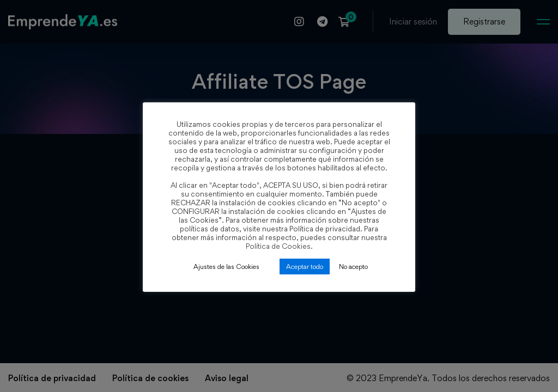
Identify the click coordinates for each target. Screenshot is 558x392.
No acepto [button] (353, 267)
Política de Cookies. (279, 246)
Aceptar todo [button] (305, 267)
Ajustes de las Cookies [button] (226, 267)
